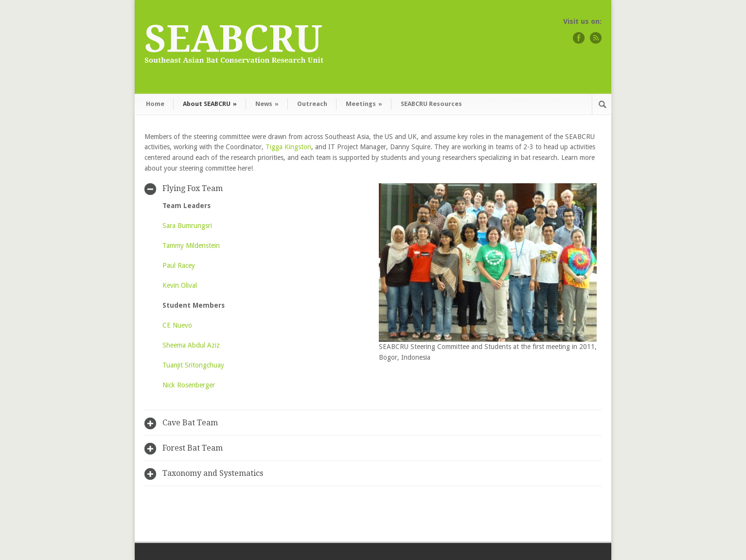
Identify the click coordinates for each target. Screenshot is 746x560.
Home (155, 104)
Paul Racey (179, 265)
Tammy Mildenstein (191, 245)
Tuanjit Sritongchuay (193, 365)
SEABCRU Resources (431, 104)
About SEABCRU (210, 104)
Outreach (312, 104)
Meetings (364, 104)
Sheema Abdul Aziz (191, 345)
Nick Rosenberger (189, 385)
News (267, 104)
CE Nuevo (177, 325)
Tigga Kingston (288, 147)
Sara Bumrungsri (187, 226)
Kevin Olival (180, 285)
